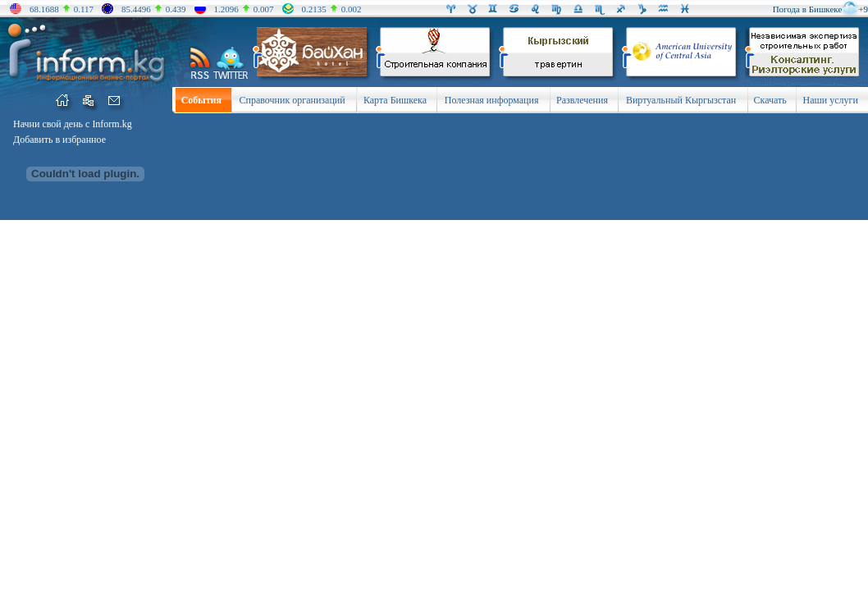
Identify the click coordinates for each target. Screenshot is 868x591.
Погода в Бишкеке (808, 9)
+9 (863, 9)
